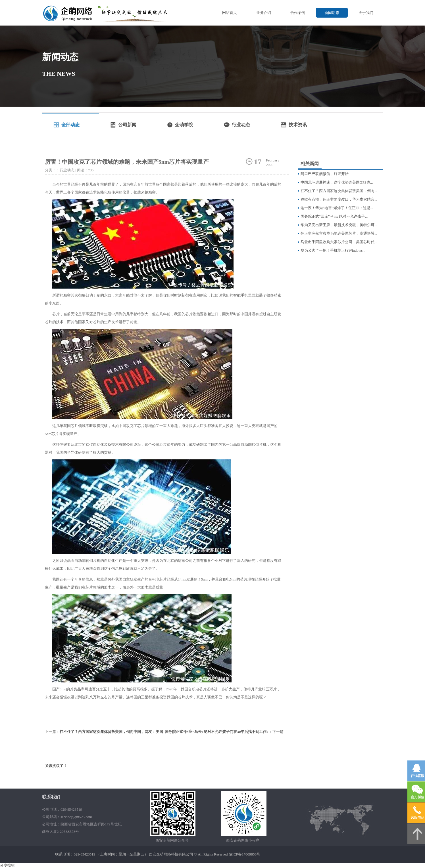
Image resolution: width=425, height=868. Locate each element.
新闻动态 (332, 13)
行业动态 (241, 125)
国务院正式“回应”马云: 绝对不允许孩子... (334, 216)
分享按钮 (7, 865)
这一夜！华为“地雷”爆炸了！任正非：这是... (337, 208)
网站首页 (230, 13)
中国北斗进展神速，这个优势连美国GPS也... (337, 182)
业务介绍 (264, 13)
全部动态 (70, 125)
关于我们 (366, 13)
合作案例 (298, 13)
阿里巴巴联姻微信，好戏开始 (325, 174)
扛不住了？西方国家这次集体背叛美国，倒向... (339, 191)
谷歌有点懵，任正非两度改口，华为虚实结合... (339, 199)
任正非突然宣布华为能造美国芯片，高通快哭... (339, 233)
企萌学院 (184, 125)
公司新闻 (127, 125)
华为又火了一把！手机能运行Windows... (333, 250)
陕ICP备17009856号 (244, 854)
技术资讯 (298, 125)
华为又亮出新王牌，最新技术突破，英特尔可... (339, 225)
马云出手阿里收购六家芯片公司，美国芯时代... (339, 242)
